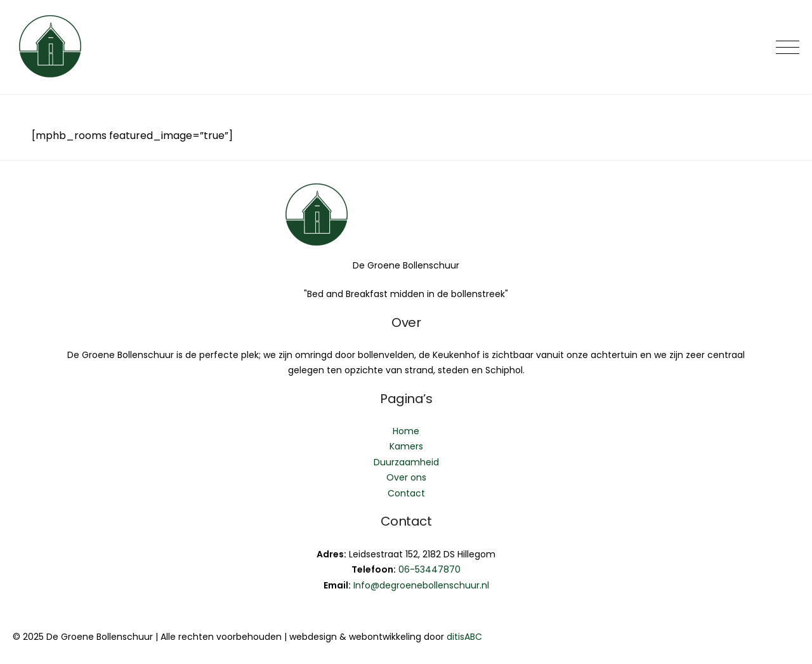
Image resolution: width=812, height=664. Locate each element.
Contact (406, 493)
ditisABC (464, 637)
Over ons (406, 477)
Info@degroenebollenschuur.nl (421, 585)
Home (406, 431)
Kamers (406, 446)
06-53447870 (429, 569)
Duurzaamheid (406, 462)
